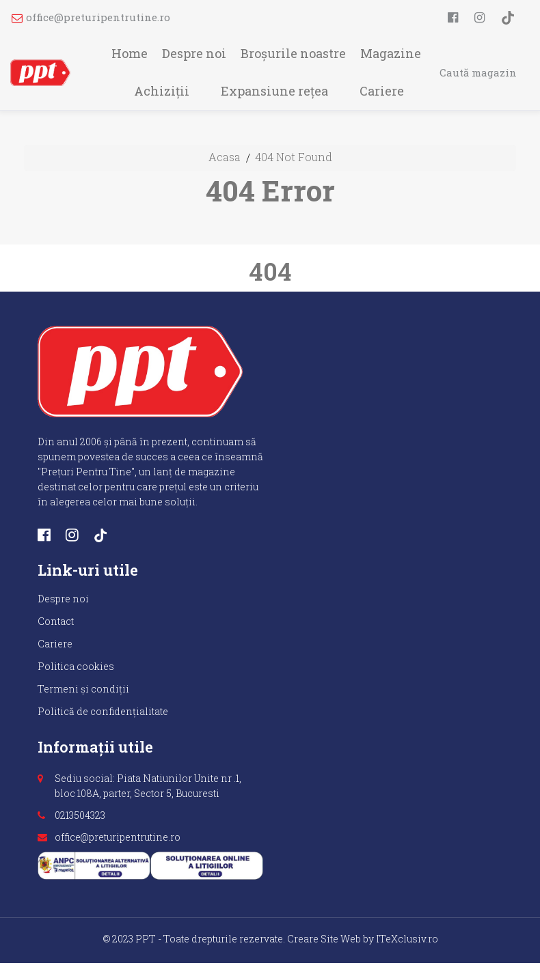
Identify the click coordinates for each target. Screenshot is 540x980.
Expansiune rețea (274, 91)
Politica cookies (76, 666)
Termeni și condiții (83, 689)
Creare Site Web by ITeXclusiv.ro (363, 939)
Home (130, 53)
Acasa (225, 157)
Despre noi (194, 53)
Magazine (391, 53)
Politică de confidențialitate (103, 711)
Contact (56, 621)
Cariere (382, 91)
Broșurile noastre (293, 53)
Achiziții (162, 91)
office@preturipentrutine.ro (91, 17)
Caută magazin (478, 72)
